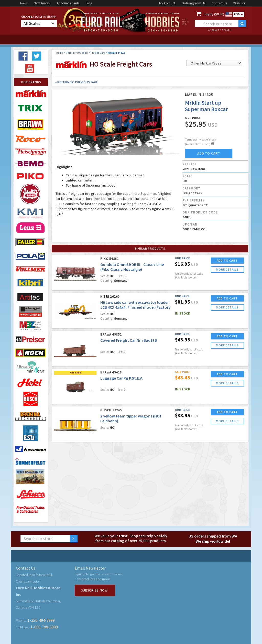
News (24, 3)
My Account (167, 3)
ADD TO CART (227, 260)
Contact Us (219, 3)
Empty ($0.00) (214, 14)
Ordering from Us (193, 3)
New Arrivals (42, 3)
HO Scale (83, 53)
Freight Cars (98, 53)
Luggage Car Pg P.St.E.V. (122, 378)
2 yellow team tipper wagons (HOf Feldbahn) (131, 418)
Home (60, 53)
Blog (89, 3)
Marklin (70, 53)
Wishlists (239, 3)
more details (227, 269)
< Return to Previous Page (76, 82)
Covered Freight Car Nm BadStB (129, 340)
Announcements (68, 3)
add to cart (209, 153)
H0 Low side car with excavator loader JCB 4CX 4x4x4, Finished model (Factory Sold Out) (135, 307)
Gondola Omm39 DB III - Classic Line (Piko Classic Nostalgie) (132, 267)
